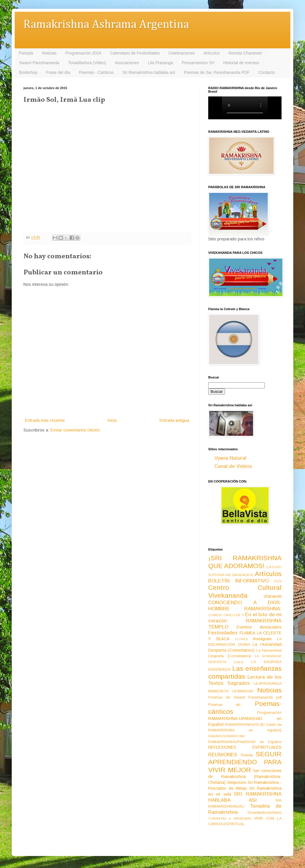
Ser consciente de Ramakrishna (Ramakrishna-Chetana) (245, 777)
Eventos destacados (259, 627)
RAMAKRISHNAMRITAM (226, 736)
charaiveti (273, 596)
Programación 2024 (83, 53)
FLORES (241, 639)
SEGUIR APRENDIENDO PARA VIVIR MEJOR (245, 762)
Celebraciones (182, 53)
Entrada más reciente (45, 420)
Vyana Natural (230, 458)
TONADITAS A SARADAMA (230, 818)
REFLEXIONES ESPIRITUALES (245, 747)
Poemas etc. (225, 705)
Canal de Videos (233, 466)
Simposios (237, 782)
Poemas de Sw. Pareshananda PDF (217, 72)
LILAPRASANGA (268, 684)
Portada (26, 53)
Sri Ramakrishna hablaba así (149, 72)
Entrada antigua (174, 420)
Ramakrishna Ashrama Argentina (106, 25)
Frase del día (58, 72)
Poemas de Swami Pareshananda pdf (245, 697)
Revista (247, 755)
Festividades (223, 633)
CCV (278, 581)
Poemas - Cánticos (96, 72)
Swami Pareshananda (39, 63)
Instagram (262, 639)
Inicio (112, 420)
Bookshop (28, 72)
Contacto (267, 72)
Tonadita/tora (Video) (87, 63)
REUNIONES (223, 755)
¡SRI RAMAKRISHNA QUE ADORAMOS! (245, 562)
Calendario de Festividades (135, 53)
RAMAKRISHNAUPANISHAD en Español (245, 742)
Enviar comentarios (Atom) (75, 430)
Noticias (49, 53)
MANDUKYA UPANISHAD (231, 691)
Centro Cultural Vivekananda (245, 592)
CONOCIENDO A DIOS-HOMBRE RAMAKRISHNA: (245, 606)
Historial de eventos (241, 63)
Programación (269, 713)
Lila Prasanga (160, 63)
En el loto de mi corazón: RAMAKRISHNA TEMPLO (245, 621)
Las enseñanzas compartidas (245, 672)
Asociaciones (127, 63)
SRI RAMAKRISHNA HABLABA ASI (245, 797)
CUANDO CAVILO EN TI (226, 615)
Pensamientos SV (198, 63)
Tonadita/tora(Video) (264, 813)
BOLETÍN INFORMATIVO (239, 581)
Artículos (211, 53)
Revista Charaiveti (245, 53)
